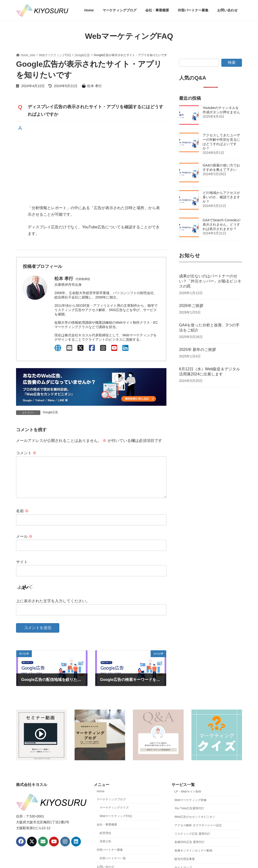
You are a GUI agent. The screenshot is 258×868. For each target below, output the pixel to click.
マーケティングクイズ (114, 815)
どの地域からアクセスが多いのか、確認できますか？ (221, 197)
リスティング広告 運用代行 (192, 842)
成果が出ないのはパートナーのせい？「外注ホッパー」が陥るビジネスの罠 (210, 281)
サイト (22, 570)
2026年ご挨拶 (191, 306)
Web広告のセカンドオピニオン (195, 825)
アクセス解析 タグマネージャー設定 (198, 833)
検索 (232, 62)
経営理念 (105, 841)
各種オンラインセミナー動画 (193, 858)
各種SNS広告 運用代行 (189, 850)
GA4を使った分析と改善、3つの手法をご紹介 (209, 328)
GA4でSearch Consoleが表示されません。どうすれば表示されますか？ (222, 224)
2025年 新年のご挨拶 (198, 350)
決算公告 (105, 849)
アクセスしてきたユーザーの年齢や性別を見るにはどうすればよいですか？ (221, 142)
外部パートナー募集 (110, 858)
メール (24, 544)
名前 (22, 519)
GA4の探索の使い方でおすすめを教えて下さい (221, 167)
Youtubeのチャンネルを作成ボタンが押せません (221, 110)
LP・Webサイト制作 (188, 799)
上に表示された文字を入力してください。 (53, 609)
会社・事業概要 (107, 832)
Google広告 (50, 412)
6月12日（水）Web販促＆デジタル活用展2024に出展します (210, 372)
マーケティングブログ (111, 807)
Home (101, 799)
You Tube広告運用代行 (189, 816)
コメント (26, 453)
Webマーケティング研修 (190, 808)
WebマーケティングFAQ (116, 824)
